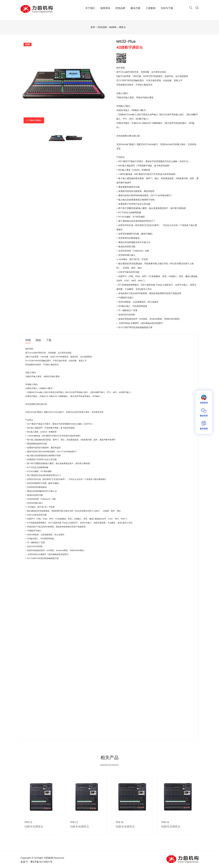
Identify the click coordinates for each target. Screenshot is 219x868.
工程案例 (151, 8)
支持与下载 (167, 8)
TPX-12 (29, 822)
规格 (38, 340)
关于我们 (90, 8)
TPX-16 (119, 822)
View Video (34, 120)
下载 (49, 340)
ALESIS (113, 27)
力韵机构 (49, 858)
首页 (93, 27)
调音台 (122, 27)
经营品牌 (120, 8)
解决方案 (136, 8)
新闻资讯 (105, 8)
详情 (28, 340)
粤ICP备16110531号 (41, 862)
